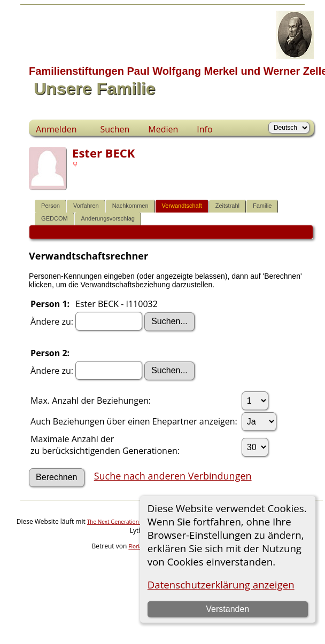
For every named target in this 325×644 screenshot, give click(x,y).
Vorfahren (86, 206)
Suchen (115, 129)
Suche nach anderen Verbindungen (173, 476)
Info (204, 129)
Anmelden (56, 129)
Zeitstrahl (227, 206)
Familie (262, 206)
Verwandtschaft (182, 206)
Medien (163, 129)
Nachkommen (130, 206)
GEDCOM (55, 218)
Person (51, 206)
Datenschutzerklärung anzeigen (221, 584)
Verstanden (227, 609)
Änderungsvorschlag (108, 218)
